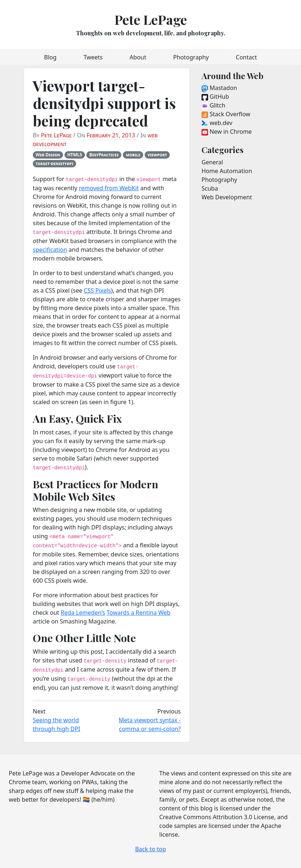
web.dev (217, 123)
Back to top (151, 849)
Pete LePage (151, 19)
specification (50, 250)
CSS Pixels (97, 290)
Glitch (213, 105)
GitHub (215, 97)
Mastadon (219, 88)
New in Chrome (227, 132)
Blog (50, 57)
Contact (246, 57)
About (138, 57)
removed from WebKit (109, 188)
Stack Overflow (226, 114)
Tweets (93, 57)
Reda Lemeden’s (83, 613)
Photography (191, 57)
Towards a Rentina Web (139, 613)
